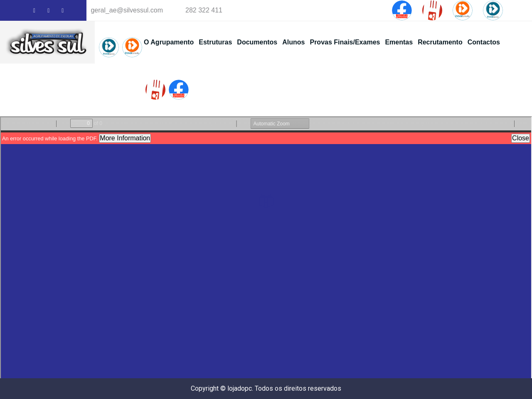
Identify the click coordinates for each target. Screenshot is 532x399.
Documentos (257, 42)
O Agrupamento (169, 42)
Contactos (484, 42)
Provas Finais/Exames (345, 42)
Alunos (293, 42)
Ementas (399, 42)
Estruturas (215, 42)
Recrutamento (440, 42)
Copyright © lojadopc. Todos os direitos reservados (266, 388)
